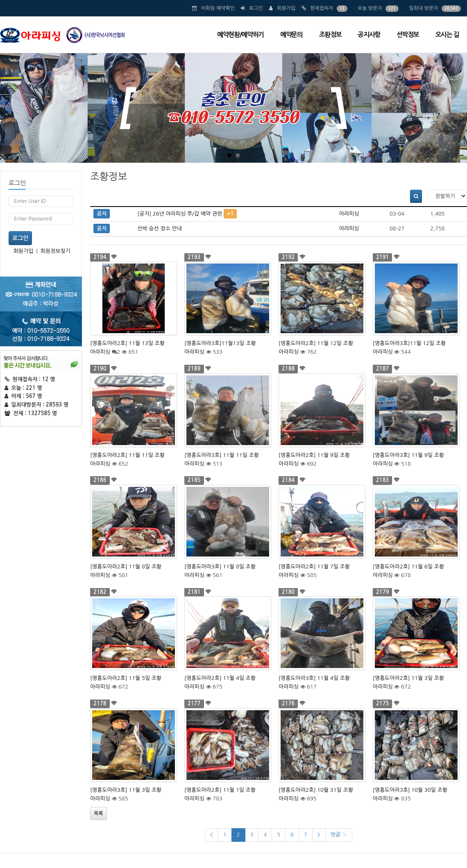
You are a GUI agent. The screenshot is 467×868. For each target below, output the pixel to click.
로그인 (256, 8)
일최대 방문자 (423, 8)
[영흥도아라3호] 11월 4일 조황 (314, 678)
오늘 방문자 (370, 8)
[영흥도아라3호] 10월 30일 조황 (410, 790)
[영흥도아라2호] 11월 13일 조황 (127, 343)
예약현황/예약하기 (240, 35)
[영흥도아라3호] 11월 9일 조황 (408, 455)
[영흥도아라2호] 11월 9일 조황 (314, 455)
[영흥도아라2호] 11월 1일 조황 (220, 790)
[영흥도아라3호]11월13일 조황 (220, 343)
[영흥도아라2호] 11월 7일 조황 (314, 567)
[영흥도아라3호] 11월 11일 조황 (222, 455)
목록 (99, 813)
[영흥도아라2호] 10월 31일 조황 (316, 790)
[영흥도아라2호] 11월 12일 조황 (316, 343)
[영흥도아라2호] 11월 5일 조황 (126, 678)
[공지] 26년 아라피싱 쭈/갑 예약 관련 (180, 214)
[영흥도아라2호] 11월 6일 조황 (408, 567)
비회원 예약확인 (218, 8)
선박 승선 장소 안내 (160, 228)
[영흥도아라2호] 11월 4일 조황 (220, 678)
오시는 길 (447, 35)
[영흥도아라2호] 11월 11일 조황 (127, 455)
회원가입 (286, 8)
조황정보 (330, 35)
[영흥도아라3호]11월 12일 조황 (409, 343)
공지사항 (369, 35)
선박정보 (408, 35)
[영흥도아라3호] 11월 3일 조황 (126, 790)
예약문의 (291, 35)
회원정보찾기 (56, 251)
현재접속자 (322, 8)
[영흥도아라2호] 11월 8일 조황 (126, 567)
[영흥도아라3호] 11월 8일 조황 (220, 567)
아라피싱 (349, 214)
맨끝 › (339, 835)
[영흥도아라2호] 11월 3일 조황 (408, 678)
